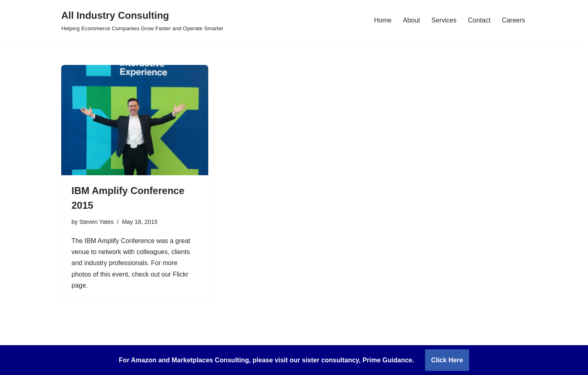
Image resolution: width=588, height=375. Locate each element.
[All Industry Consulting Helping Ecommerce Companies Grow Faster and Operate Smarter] (142, 20)
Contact (479, 20)
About (412, 20)
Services (444, 20)
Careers (513, 20)
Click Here (447, 360)
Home (383, 20)
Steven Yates (96, 222)
